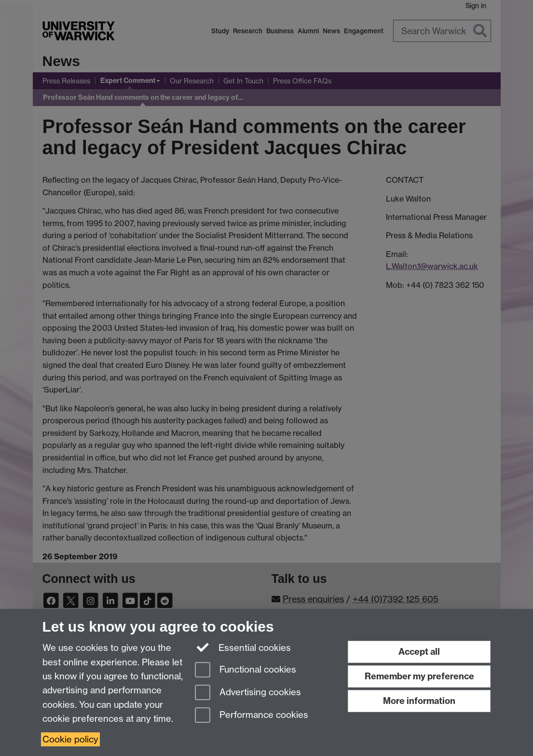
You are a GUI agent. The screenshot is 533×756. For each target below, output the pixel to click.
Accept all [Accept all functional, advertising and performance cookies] (419, 652)
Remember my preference (419, 676)
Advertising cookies (248, 693)
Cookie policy (70, 739)
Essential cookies (243, 647)
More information (419, 701)
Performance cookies (252, 716)
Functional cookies (246, 670)
